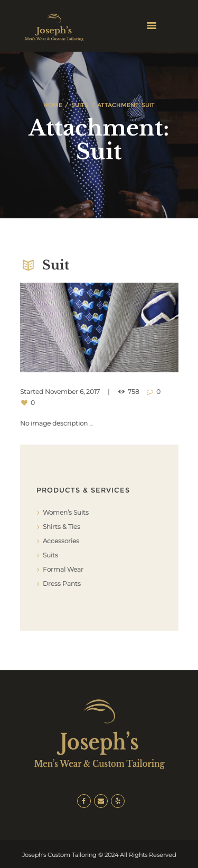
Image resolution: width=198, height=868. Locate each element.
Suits (80, 105)
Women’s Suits (66, 512)
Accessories (61, 541)
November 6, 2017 (72, 392)
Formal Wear (63, 569)
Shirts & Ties (62, 527)
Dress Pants (62, 584)
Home (53, 105)
